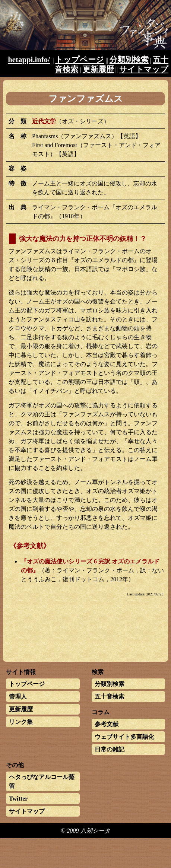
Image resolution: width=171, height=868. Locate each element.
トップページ (80, 59)
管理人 (18, 697)
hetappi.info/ (29, 59)
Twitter (18, 799)
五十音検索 (110, 697)
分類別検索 (129, 59)
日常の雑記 (110, 749)
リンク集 (21, 722)
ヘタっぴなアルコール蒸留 (42, 781)
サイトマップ (144, 69)
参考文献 (107, 724)
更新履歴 (98, 69)
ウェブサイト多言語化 (124, 737)
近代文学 (44, 121)
